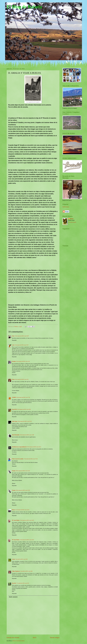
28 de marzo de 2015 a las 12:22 (23, 471)
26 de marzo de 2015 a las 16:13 (34, 447)
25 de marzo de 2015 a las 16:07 (22, 336)
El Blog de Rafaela (24, 7)
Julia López (15, 421)
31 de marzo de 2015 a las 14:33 (27, 520)
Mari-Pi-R (14, 409)
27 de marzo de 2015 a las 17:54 (31, 459)
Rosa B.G (14, 583)
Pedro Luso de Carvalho (18, 459)
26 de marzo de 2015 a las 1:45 (23, 361)
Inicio (35, 637)
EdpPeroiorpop (66, 207)
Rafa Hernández (16, 435)
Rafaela (72, 219)
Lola (13, 345)
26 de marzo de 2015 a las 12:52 (25, 421)
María (13, 510)
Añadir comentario (13, 597)
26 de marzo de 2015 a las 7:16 (23, 397)
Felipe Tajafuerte (16, 571)
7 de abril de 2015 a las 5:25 (23, 583)
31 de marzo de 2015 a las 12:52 (22, 510)
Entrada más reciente (13, 637)
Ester (13, 336)
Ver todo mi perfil (72, 222)
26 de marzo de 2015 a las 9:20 (24, 409)
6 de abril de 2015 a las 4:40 (26, 571)
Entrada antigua (55, 637)
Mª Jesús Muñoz (16, 520)
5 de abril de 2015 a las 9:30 (21, 559)
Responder (14, 340)
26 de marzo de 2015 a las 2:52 (22, 379)
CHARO (14, 397)
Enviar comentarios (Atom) (19, 641)
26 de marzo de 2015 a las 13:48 (27, 435)
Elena (13, 379)
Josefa (13, 559)
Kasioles (14, 361)
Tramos (14, 471)
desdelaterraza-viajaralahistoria (19, 447)
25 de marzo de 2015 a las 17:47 (21, 345)
